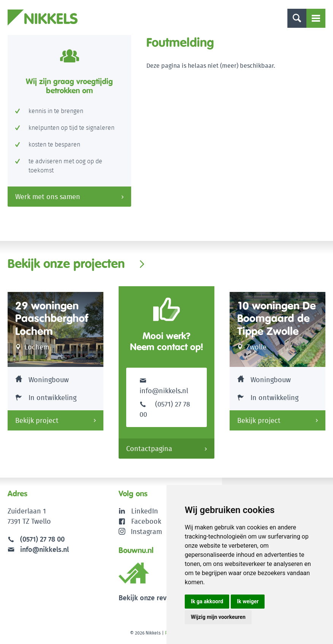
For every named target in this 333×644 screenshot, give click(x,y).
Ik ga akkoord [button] (207, 601)
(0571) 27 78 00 (42, 539)
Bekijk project (37, 420)
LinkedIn (145, 511)
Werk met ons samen (48, 197)
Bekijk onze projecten (66, 263)
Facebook (146, 521)
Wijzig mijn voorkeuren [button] (218, 617)
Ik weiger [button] (248, 601)
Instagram (140, 532)
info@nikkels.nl (164, 385)
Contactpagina (149, 449)
